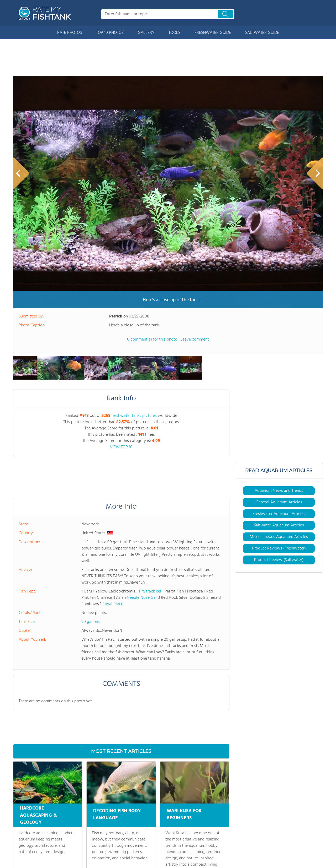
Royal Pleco (113, 604)
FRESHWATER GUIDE (213, 33)
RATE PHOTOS (70, 33)
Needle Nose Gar (142, 598)
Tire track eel (150, 591)
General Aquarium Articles (279, 502)
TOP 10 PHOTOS (110, 33)
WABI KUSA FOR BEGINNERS (184, 814)
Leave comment (195, 339)
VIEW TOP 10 (121, 447)
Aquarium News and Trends (279, 491)
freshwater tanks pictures (134, 416)
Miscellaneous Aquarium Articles (279, 537)
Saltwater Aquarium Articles (279, 525)
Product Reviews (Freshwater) (279, 548)
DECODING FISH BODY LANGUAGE (117, 814)
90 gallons (91, 622)
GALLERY (146, 33)
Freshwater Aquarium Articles (279, 514)
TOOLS (174, 33)
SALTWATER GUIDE (262, 33)
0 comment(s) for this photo (152, 339)
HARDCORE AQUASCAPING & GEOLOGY (38, 815)
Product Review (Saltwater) (279, 560)
